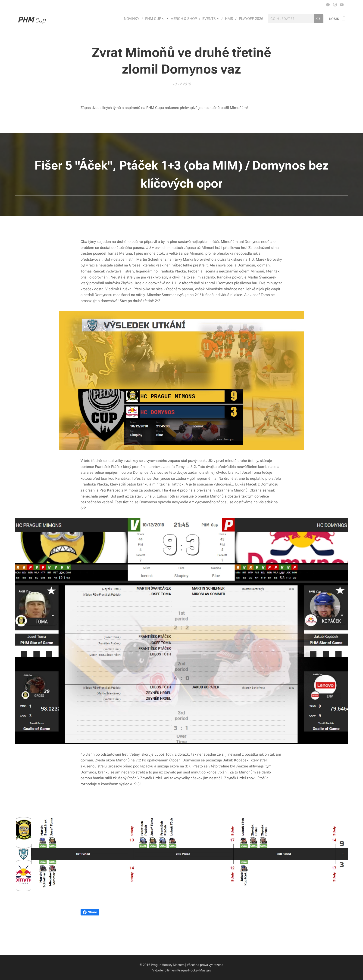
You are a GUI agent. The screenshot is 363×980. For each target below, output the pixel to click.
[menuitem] (138, 19)
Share (90, 912)
